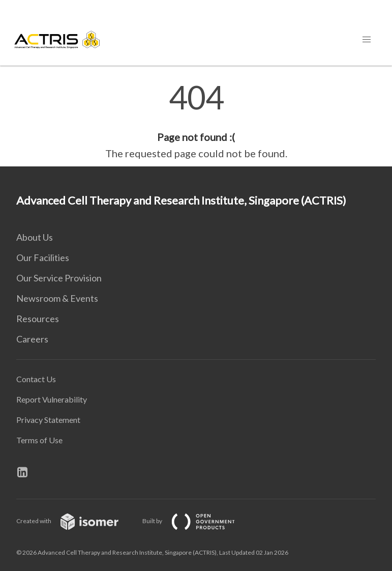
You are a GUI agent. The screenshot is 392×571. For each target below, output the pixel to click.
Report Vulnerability (52, 399)
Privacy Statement (48, 420)
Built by (197, 521)
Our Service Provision (59, 278)
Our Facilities (43, 258)
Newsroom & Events (57, 298)
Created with (76, 521)
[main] (196, 121)
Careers (32, 339)
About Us (35, 237)
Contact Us (36, 379)
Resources (38, 319)
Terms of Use (39, 440)
